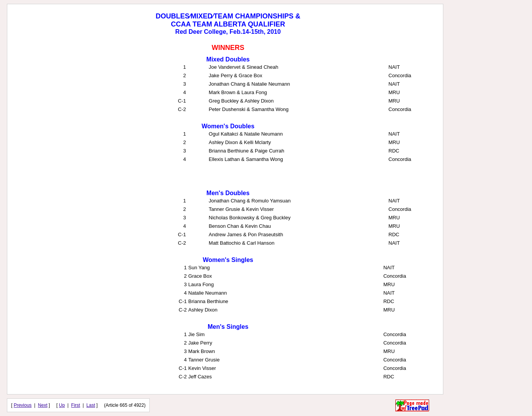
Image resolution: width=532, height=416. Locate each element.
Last (91, 405)
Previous (23, 405)
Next (43, 405)
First (75, 405)
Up (62, 405)
